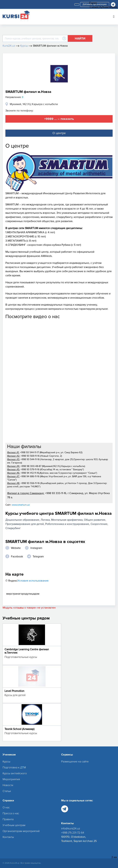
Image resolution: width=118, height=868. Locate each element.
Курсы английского (15, 773)
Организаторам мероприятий (21, 831)
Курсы (6, 762)
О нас (6, 807)
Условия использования (33, 581)
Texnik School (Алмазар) (19, 729)
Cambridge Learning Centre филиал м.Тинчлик (27, 651)
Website (16, 548)
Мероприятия (11, 779)
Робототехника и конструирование (67, 524)
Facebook (17, 557)
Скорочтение (99, 524)
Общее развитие (95, 520)
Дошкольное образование (22, 520)
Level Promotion (14, 691)
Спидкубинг (13, 528)
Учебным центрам (14, 825)
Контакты (8, 837)
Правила (8, 819)
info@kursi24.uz (71, 829)
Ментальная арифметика (67, 520)
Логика (45, 520)
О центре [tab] (59, 133)
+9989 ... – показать (59, 119)
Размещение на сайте (75, 762)
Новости (8, 785)
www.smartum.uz (21, 505)
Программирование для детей (25, 524)
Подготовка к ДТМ (14, 767)
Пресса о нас (11, 813)
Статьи (7, 791)
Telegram (38, 557)
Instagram (36, 548)
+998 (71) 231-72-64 (73, 833)
